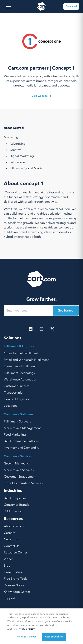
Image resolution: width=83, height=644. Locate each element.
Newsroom (12, 539)
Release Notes (14, 585)
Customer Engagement (20, 477)
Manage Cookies (27, 637)
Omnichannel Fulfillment (21, 353)
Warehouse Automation (20, 380)
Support (10, 598)
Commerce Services (18, 456)
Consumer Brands (16, 505)
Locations (11, 406)
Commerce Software (18, 414)
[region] (41, 626)
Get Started (66, 311)
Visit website (41, 96)
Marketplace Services (19, 470)
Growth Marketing (17, 463)
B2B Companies (15, 498)
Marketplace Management (22, 428)
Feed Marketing (15, 435)
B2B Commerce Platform (21, 441)
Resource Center (16, 552)
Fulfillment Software (18, 421)
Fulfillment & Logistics (19, 346)
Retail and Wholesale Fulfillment (26, 360)
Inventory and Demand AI (22, 448)
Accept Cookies (54, 637)
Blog (7, 566)
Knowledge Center (17, 592)
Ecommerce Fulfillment (20, 366)
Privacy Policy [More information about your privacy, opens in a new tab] (27, 629)
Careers (9, 533)
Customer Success (17, 386)
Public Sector (13, 511)
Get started (71, 6)
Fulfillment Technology (20, 373)
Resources (13, 519)
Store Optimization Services (23, 483)
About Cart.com (15, 526)
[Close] (77, 615)
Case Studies (13, 572)
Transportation (14, 393)
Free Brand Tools (16, 579)
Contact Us (12, 546)
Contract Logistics (16, 399)
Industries (13, 491)
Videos (9, 559)
